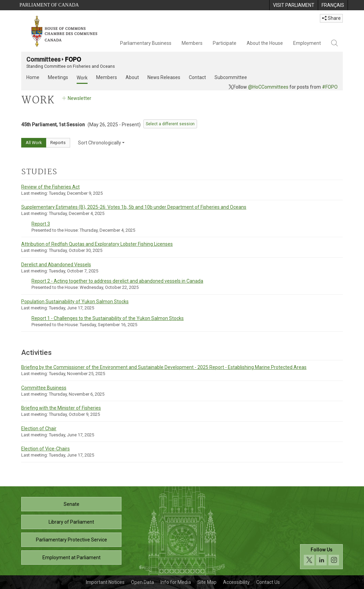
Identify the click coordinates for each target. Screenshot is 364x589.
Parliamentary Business (146, 43)
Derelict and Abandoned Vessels (56, 265)
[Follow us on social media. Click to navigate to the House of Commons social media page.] (321, 557)
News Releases (164, 77)
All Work (34, 143)
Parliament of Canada (49, 5)
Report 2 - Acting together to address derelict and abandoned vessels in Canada (117, 281)
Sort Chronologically (101, 143)
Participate (225, 43)
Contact (197, 77)
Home (33, 77)
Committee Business (44, 388)
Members (192, 43)
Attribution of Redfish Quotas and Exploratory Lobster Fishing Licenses (97, 244)
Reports (58, 143)
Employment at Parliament (71, 558)
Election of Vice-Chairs (45, 449)
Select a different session (170, 124)
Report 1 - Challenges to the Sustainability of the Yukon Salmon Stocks (108, 318)
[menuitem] (294, 5)
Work (82, 78)
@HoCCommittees (268, 87)
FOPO (73, 59)
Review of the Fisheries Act (50, 187)
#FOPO (330, 87)
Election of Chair (39, 428)
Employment (307, 43)
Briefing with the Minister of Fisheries (61, 408)
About (132, 77)
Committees (43, 59)
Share (331, 18)
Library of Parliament (71, 522)
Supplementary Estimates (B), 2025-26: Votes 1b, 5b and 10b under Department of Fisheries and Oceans (134, 207)
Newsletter (76, 98)
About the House (265, 43)
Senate (71, 504)
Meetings (58, 77)
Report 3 (41, 224)
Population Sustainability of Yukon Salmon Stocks (75, 302)
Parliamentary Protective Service (71, 540)
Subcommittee (231, 77)
